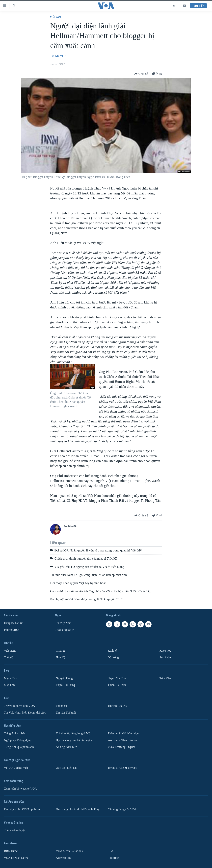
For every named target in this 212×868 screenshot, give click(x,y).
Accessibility (64, 858)
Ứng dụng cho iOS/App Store (22, 809)
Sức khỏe (165, 657)
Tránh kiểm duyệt (15, 830)
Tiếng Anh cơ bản (15, 733)
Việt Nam (56, 17)
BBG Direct (11, 851)
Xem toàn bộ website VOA (20, 789)
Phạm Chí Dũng (66, 685)
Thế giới (9, 657)
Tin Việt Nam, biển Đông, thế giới (25, 713)
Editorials (113, 858)
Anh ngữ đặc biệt (66, 747)
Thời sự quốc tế (65, 630)
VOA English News (16, 858)
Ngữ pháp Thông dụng (18, 740)
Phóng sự (61, 706)
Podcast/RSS (12, 630)
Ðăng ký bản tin (14, 623)
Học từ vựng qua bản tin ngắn (74, 740)
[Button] (141, 74)
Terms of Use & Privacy (122, 768)
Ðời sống (113, 657)
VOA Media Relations (69, 851)
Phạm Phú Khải (117, 678)
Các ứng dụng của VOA (122, 809)
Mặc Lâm (10, 685)
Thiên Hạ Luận (117, 685)
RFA (110, 851)
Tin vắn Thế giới (66, 713)
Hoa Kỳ (61, 657)
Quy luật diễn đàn (67, 768)
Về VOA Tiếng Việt (16, 768)
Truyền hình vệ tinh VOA (19, 706)
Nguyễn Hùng (64, 678)
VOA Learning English (122, 747)
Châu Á (60, 651)
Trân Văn (165, 678)
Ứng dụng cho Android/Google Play (78, 809)
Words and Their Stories (122, 740)
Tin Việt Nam (63, 623)
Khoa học (165, 651)
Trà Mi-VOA (58, 56)
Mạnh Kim (11, 678)
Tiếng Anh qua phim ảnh (19, 747)
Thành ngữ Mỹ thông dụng (124, 733)
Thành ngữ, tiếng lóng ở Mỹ (73, 733)
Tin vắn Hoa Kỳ (117, 706)
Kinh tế (112, 651)
